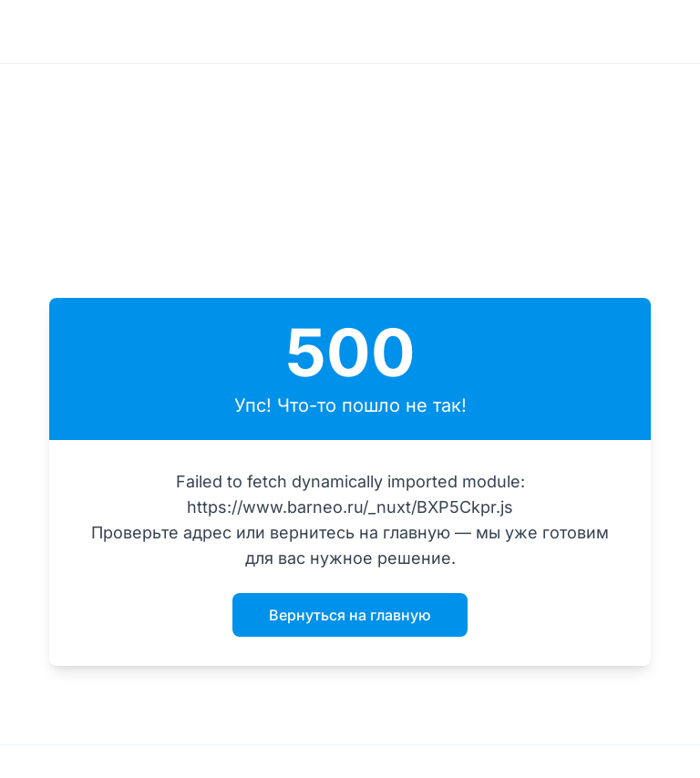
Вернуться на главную (350, 615)
